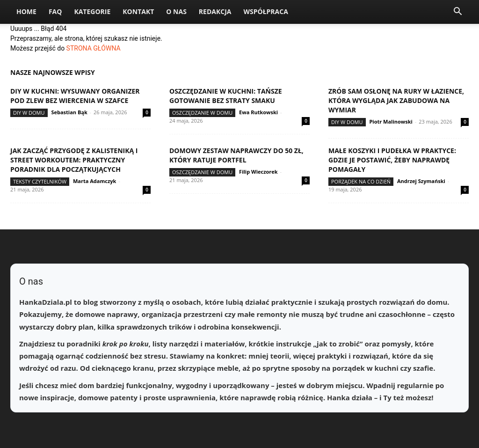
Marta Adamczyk (94, 181)
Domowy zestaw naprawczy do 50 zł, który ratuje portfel (236, 155)
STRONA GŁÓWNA (94, 48)
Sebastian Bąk (69, 112)
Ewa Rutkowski (258, 112)
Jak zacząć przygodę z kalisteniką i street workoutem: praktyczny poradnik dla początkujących (74, 160)
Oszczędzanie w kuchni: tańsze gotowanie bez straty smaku (226, 96)
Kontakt (138, 11)
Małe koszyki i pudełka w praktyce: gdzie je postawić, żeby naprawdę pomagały (392, 160)
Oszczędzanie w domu (202, 113)
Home (26, 11)
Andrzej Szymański (421, 181)
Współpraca (265, 11)
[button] (457, 12)
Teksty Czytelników (40, 181)
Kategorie (92, 11)
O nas (176, 11)
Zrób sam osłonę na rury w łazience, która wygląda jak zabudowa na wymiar (396, 100)
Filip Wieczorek (258, 172)
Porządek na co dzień (361, 181)
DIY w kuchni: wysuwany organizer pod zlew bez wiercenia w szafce (75, 96)
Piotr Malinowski (391, 121)
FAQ (55, 11)
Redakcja (215, 11)
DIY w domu (29, 113)
